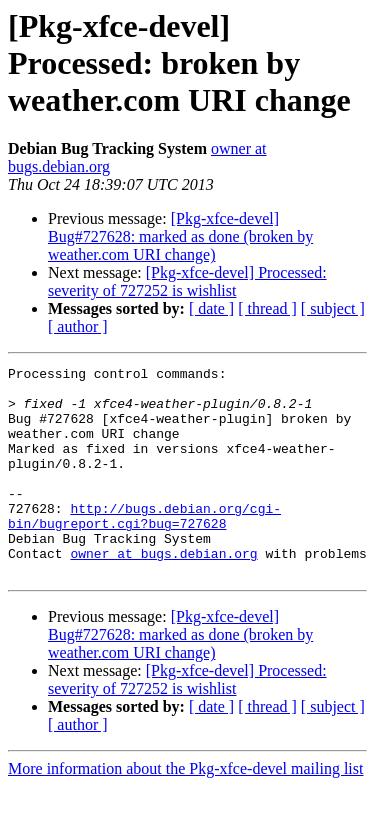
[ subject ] (333, 308)
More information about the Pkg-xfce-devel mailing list (185, 810)
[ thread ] (267, 308)
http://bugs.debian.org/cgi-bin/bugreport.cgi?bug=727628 (144, 547)
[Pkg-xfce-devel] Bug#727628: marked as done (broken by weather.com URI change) (180, 236)
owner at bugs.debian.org (163, 592)
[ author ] (78, 326)
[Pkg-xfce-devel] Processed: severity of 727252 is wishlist (187, 281)
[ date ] (211, 308)
